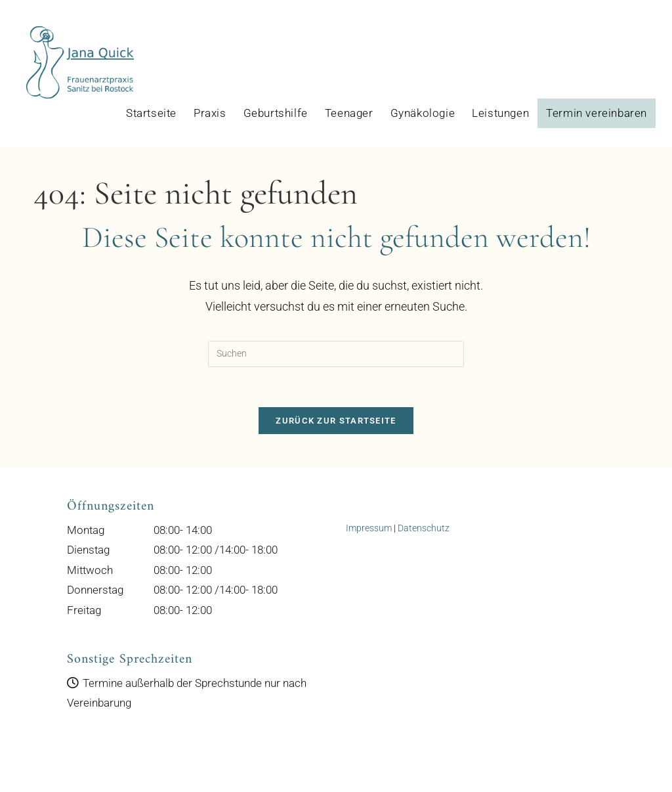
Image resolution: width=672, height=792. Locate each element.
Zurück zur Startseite (336, 421)
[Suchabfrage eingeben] (336, 354)
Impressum (369, 528)
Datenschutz (424, 528)
